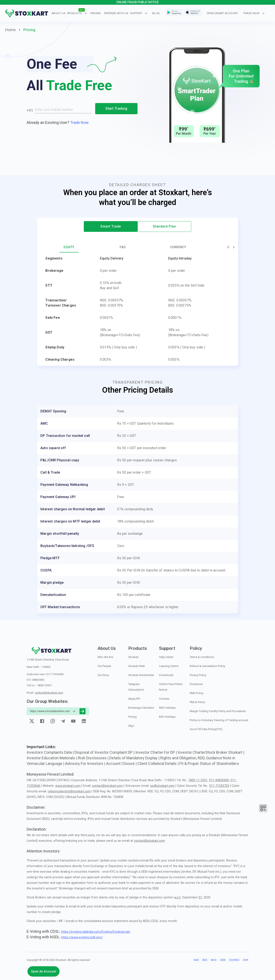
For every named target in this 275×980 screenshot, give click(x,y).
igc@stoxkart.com (162, 786)
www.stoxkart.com (68, 786)
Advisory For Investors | (86, 763)
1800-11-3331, (198, 780)
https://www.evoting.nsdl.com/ (82, 937)
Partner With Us (116, 13)
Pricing (96, 13)
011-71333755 (219, 786)
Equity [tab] (69, 247)
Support (139, 13)
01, (201, 897)
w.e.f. (178, 897)
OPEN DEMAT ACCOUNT (222, 13)
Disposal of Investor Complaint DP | (105, 752)
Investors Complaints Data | (51, 752)
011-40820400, (219, 780)
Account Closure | (122, 763)
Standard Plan (164, 226)
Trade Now (254, 13)
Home (10, 30)
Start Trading (116, 109)
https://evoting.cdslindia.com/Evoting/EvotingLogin (96, 932)
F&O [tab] (123, 247)
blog (156, 13)
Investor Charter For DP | (157, 752)
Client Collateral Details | (158, 763)
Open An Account (44, 971)
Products (77, 13)
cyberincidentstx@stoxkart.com (69, 791)
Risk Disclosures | (94, 758)
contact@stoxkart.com (49, 693)
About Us (59, 13)
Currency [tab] (178, 247)
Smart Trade (111, 226)
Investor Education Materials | (52, 758)
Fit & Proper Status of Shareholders (209, 763)
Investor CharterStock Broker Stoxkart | (211, 752)
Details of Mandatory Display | (135, 758)
